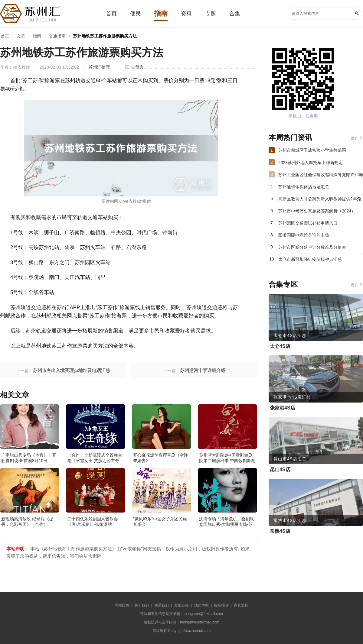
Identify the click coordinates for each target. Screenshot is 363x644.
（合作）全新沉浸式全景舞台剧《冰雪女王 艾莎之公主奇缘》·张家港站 (95, 461)
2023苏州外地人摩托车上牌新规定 (311, 163)
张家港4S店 (283, 408)
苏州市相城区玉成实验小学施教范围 (312, 150)
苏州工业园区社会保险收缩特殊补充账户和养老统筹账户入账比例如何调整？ (321, 176)
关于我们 (142, 605)
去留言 (137, 67)
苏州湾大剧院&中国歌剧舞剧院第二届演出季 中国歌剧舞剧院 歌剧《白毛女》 (227, 461)
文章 (21, 36)
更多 (354, 138)
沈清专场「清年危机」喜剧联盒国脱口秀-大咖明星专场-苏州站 (227, 524)
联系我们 (162, 605)
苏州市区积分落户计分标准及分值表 (312, 247)
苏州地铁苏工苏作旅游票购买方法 (105, 36)
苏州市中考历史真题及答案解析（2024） (317, 211)
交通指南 (57, 36)
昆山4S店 (280, 469)
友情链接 (181, 605)
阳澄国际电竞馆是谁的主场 (304, 235)
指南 (37, 36)
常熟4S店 (280, 531)
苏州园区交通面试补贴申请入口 (308, 223)
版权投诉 (221, 605)
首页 (5, 36)
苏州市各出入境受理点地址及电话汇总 (72, 370)
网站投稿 (122, 605)
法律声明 (201, 605)
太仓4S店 (280, 346)
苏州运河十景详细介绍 (203, 370)
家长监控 (241, 605)
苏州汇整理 (99, 67)
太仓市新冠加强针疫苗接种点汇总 (310, 259)
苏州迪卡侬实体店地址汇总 (304, 187)
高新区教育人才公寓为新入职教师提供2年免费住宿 (320, 201)
